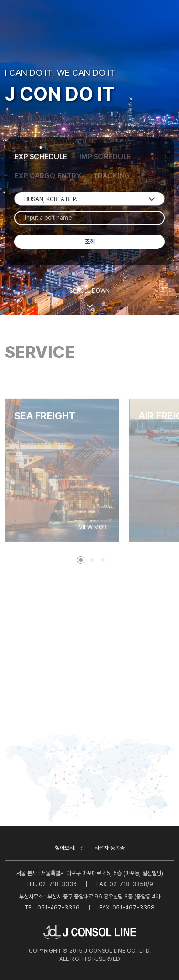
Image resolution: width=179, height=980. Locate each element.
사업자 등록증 (110, 848)
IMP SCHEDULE (105, 157)
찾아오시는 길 (70, 848)
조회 (90, 242)
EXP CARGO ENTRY (48, 176)
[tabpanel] (62, 484)
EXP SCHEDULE (41, 157)
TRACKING (111, 176)
